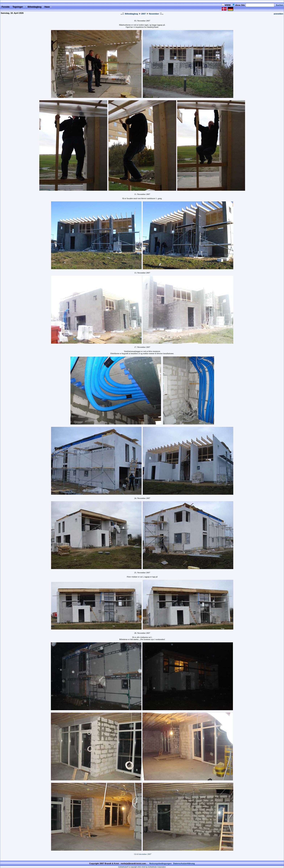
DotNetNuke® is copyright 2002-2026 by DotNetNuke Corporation (142, 865)
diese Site (240, 5)
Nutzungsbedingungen (161, 861)
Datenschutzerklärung (184, 861)
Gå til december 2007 (143, 854)
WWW (228, 5)
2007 (144, 14)
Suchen (280, 5)
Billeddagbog (131, 14)
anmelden (278, 14)
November (154, 14)
